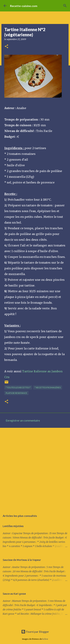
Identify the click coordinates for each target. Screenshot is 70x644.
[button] (6, 47)
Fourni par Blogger (35, 632)
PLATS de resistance (16, 393)
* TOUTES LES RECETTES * (18, 387)
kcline (45, 639)
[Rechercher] (65, 6)
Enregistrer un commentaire (23, 420)
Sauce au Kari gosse (14, 594)
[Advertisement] (35, 468)
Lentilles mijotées (13, 526)
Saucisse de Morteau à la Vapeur (22, 560)
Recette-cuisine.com (24, 6)
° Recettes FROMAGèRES (48, 387)
